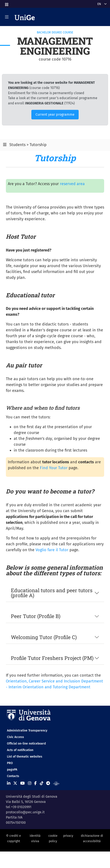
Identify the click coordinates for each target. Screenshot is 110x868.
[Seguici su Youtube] (22, 783)
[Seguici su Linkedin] (9, 783)
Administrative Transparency (27, 731)
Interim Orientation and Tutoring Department (49, 687)
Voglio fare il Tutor (52, 550)
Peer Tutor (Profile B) (36, 616)
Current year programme (55, 114)
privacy (68, 836)
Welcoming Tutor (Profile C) (44, 637)
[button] (6, 3)
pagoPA (12, 770)
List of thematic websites (25, 757)
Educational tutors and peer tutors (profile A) (52, 593)
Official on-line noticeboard (26, 744)
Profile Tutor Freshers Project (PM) (52, 658)
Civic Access (15, 737)
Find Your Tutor (54, 468)
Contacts (13, 776)
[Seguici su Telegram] (48, 783)
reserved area (72, 184)
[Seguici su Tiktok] (42, 783)
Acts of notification (20, 750)
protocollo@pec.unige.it (25, 812)
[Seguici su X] (15, 783)
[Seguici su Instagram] (30, 783)
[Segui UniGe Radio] (56, 783)
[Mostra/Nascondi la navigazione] (7, 17)
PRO (10, 763)
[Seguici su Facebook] (35, 783)
